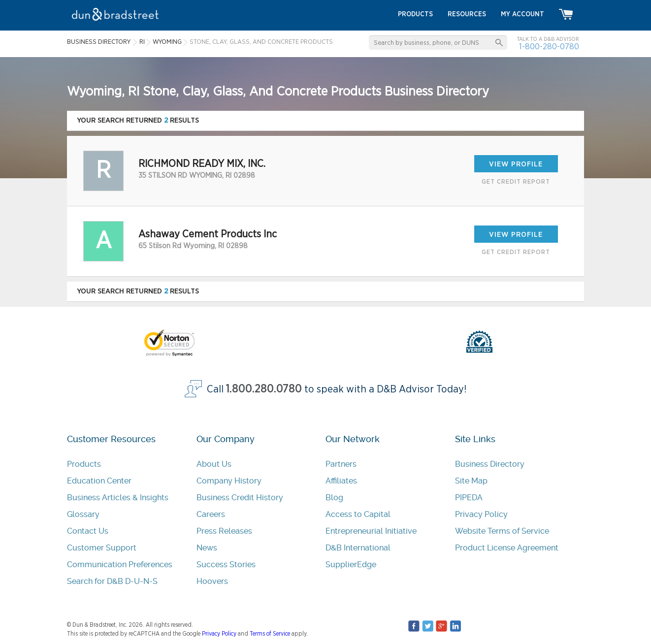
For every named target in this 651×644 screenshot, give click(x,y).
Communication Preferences (120, 564)
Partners (341, 464)
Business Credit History (240, 498)
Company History (229, 481)
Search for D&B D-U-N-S (112, 581)
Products (84, 464)
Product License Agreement (507, 548)
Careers (211, 514)
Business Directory (490, 464)
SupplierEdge (351, 564)
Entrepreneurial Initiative (371, 531)
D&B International (358, 548)
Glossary (83, 514)
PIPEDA (469, 498)
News (207, 548)
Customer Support (102, 548)
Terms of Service (270, 634)
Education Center (99, 481)
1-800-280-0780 (549, 47)
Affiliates (341, 481)
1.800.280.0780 (264, 389)
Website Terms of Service (502, 531)
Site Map (471, 481)
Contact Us (88, 531)
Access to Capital (358, 514)
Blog (334, 498)
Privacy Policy (481, 514)
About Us (214, 464)
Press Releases (224, 531)
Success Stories (226, 564)
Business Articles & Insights (118, 498)
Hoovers (212, 581)
